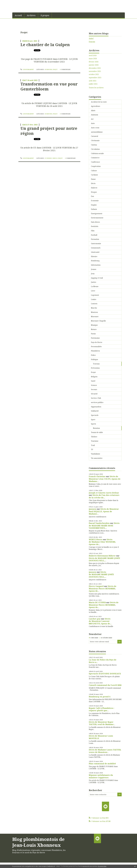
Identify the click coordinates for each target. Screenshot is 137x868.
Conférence (95, 162)
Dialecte (94, 188)
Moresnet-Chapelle (98, 321)
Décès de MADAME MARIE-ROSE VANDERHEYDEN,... (104, 526)
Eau (92, 196)
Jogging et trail (97, 278)
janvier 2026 (94, 65)
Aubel (91, 38)
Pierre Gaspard (96, 586)
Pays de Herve (97, 342)
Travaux (96, 364)
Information (96, 265)
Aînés (93, 111)
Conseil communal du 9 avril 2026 (105, 685)
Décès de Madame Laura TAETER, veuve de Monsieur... (105, 751)
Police (93, 355)
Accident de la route (99, 102)
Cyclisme (94, 175)
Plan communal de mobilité (102, 764)
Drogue (94, 192)
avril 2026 (93, 56)
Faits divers (95, 222)
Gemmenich (96, 248)
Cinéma (94, 145)
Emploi (55, 158)
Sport (93, 420)
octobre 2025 (94, 74)
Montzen (94, 312)
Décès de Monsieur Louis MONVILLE (101, 737)
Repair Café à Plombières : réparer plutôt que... (102, 709)
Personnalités (96, 347)
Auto (93, 123)
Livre (93, 291)
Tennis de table (97, 432)
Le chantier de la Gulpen (45, 45)
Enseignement (97, 214)
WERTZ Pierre (96, 539)
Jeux (93, 274)
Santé (93, 381)
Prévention (95, 368)
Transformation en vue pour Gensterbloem (49, 86)
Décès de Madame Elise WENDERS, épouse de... (102, 542)
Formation (95, 239)
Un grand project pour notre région (49, 131)
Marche (94, 308)
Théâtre (94, 437)
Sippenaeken (96, 407)
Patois (93, 334)
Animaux (94, 115)
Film (93, 231)
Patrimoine (95, 338)
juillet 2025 (93, 84)
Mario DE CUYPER (97, 602)
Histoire (94, 256)
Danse (93, 179)
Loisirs (94, 299)
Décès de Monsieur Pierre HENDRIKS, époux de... (103, 589)
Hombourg (49, 69)
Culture (94, 171)
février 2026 (94, 62)
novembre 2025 (95, 71)
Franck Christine (97, 476)
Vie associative (97, 458)
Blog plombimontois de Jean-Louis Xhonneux (38, 842)
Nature (94, 329)
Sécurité (94, 394)
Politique (94, 359)
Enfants (94, 209)
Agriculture (96, 106)
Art (92, 119)
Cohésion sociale (97, 153)
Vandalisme (96, 454)
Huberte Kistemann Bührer (102, 556)
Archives (31, 15)
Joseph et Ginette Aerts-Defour (104, 493)
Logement (95, 295)
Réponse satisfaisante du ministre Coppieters (101, 776)
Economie (48, 158)
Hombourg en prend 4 (100, 697)
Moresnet (95, 317)
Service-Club (96, 398)
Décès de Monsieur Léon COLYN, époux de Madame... (105, 479)
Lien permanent (27, 69)
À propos (45, 15)
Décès (93, 183)
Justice (94, 282)
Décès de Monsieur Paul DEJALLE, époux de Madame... (104, 511)
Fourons (92, 42)
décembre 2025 (95, 68)
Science (94, 385)
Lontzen (94, 304)
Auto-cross (95, 128)
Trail (93, 445)
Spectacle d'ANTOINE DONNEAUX (105, 674)
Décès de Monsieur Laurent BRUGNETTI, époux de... (100, 621)
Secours (94, 389)
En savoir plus (102, 866)
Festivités (95, 226)
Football (94, 235)
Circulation (95, 149)
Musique (94, 325)
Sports (93, 424)
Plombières (95, 351)
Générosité (95, 252)
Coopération (96, 166)
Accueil (18, 15)
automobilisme (97, 132)
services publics (97, 402)
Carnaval (94, 136)
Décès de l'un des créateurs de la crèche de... (104, 496)
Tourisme (95, 441)
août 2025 (93, 81)
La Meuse (95, 286)
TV (92, 450)
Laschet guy (95, 619)
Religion (94, 377)
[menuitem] (18, 15)
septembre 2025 (95, 78)
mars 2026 (93, 59)
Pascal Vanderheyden (99, 523)
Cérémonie (95, 140)
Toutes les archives (96, 88)
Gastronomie (96, 243)
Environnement (97, 218)
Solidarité (95, 411)
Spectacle (95, 415)
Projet (55, 69)
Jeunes (94, 269)
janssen (92, 509)
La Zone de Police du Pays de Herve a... (103, 661)
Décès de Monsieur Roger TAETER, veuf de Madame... (102, 723)
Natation (96, 428)
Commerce (95, 158)
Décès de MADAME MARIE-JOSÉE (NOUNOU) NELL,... (104, 559)
